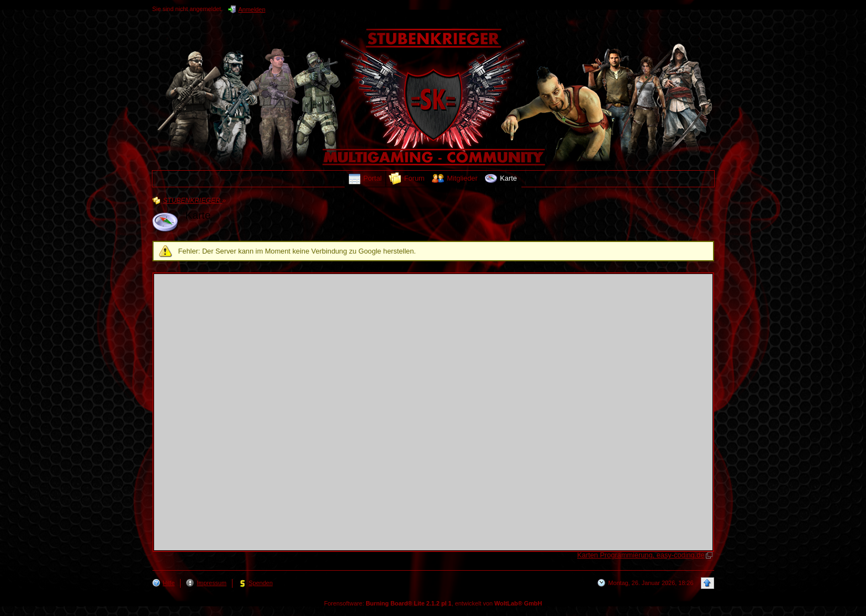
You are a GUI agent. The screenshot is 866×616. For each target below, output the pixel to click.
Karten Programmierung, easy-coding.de (641, 555)
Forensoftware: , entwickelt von (433, 603)
